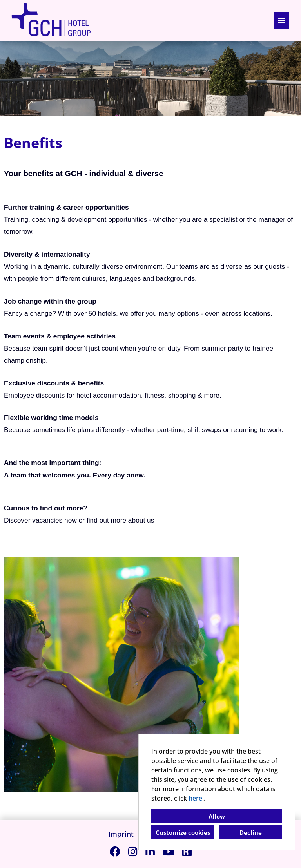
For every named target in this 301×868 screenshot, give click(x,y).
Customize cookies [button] (183, 832)
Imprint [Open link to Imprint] (121, 834)
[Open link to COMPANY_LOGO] (51, 21)
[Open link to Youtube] (169, 851)
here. (196, 798)
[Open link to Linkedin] (150, 851)
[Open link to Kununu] (187, 851)
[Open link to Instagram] (133, 851)
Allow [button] (217, 816)
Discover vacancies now (40, 520)
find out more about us (120, 520)
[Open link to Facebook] (115, 851)
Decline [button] (251, 832)
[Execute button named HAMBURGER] (282, 21)
